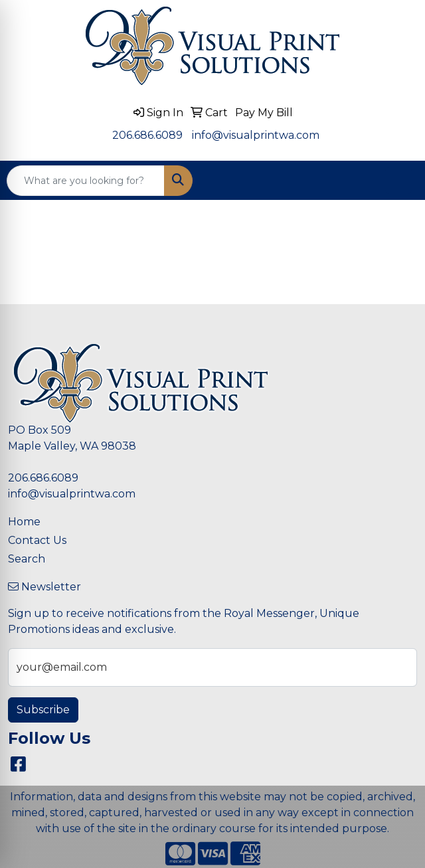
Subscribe (43, 710)
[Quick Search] (86, 181)
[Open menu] (398, 181)
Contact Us (37, 540)
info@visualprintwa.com (256, 135)
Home (24, 522)
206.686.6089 (147, 135)
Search (27, 559)
